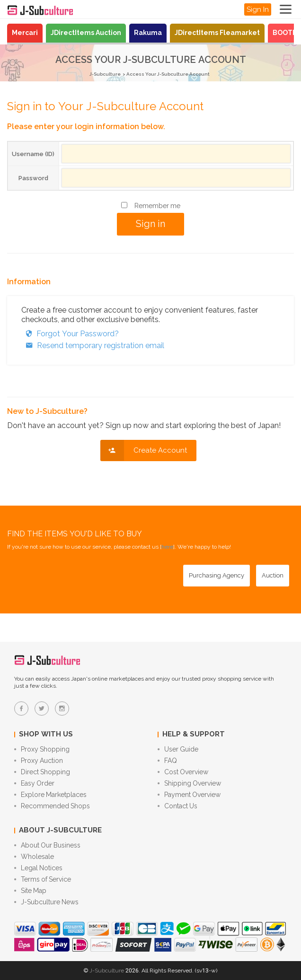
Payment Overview (189, 795)
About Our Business (47, 845)
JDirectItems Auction (86, 33)
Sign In (258, 9)
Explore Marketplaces (50, 795)
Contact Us (177, 806)
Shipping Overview (189, 783)
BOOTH (285, 33)
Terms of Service (43, 879)
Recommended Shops (52, 806)
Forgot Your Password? (70, 334)
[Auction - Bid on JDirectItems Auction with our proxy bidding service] (273, 576)
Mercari (25, 33)
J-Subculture (105, 74)
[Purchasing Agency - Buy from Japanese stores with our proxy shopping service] (217, 576)
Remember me (157, 206)
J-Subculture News (46, 902)
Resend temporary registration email (93, 346)
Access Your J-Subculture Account (168, 74)
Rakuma (148, 33)
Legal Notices (38, 868)
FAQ (167, 761)
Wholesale (34, 857)
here (167, 547)
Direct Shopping (42, 772)
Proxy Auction (39, 761)
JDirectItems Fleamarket (217, 33)
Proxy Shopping (42, 749)
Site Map (30, 891)
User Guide (178, 749)
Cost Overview (183, 772)
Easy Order (34, 783)
